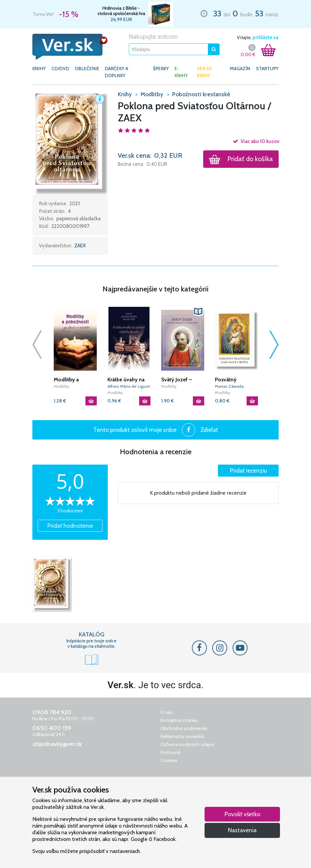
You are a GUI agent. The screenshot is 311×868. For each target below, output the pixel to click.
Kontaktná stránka (179, 720)
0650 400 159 (52, 728)
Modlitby (61, 386)
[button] (70, 142)
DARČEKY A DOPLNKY (116, 72)
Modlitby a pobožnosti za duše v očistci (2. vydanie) (73, 380)
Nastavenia (242, 830)
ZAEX (80, 246)
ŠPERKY (161, 69)
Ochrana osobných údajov (188, 744)
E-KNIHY (181, 72)
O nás (167, 712)
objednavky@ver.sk (57, 744)
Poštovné (171, 752)
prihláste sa (265, 37)
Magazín (240, 69)
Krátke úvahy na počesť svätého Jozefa (126, 380)
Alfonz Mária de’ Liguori (129, 386)
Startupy (267, 69)
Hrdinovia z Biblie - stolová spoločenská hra (121, 11)
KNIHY (39, 69)
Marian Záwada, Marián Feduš (230, 387)
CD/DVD (60, 69)
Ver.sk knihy (204, 72)
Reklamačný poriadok (182, 736)
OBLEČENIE (87, 69)
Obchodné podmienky (184, 728)
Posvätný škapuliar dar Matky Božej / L (233, 380)
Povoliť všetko (242, 814)
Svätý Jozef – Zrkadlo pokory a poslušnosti (181, 380)
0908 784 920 (52, 712)
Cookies (169, 760)
